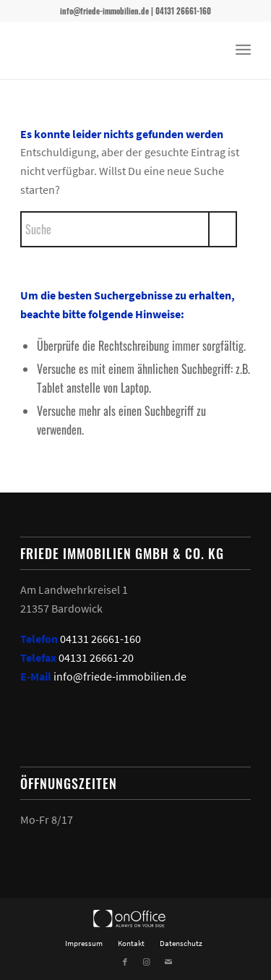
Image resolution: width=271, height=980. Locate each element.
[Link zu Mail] (168, 962)
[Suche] (129, 229)
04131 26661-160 (100, 639)
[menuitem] (243, 50)
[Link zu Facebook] (125, 962)
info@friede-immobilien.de (120, 676)
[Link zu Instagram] (147, 962)
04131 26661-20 (96, 657)
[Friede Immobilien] (112, 50)
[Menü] (243, 50)
